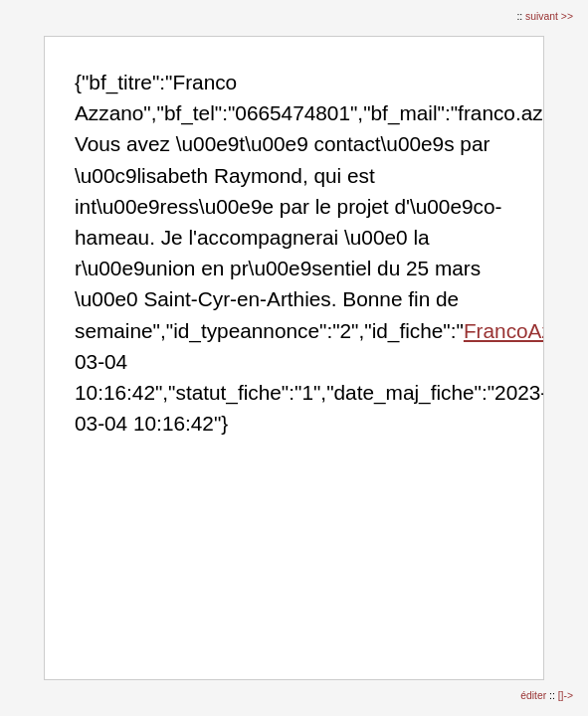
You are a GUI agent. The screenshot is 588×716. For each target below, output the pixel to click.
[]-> (566, 696)
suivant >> (549, 16)
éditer (535, 696)
